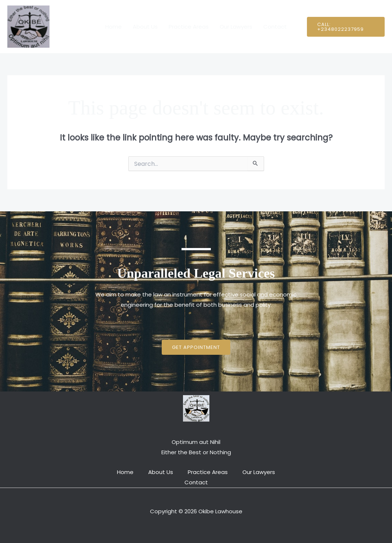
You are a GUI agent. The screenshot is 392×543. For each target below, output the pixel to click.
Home (113, 27)
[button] (346, 27)
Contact (275, 27)
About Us (145, 27)
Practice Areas (189, 27)
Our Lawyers (236, 27)
